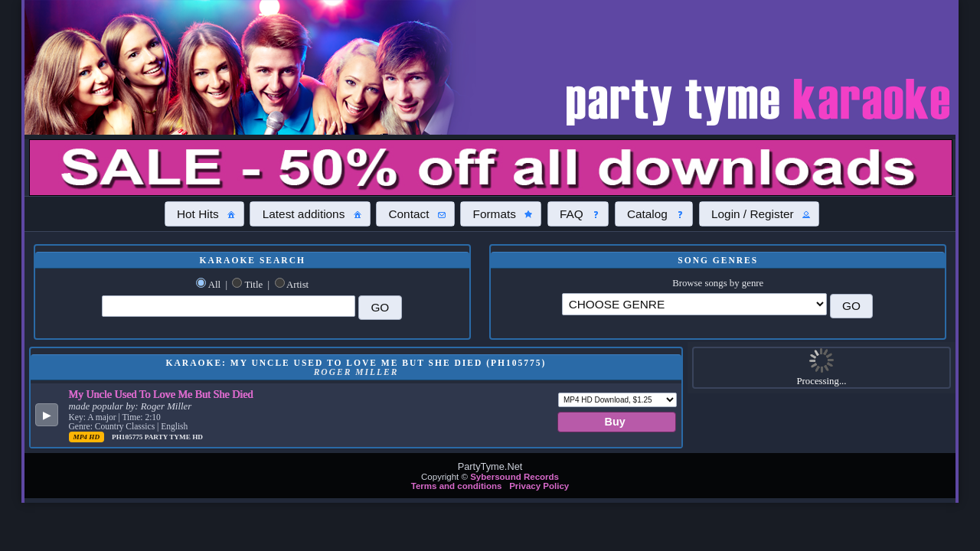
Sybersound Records (514, 477)
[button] (204, 214)
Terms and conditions (457, 486)
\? (694, 304)
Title (253, 285)
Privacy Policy (539, 486)
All (214, 285)
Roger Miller (166, 406)
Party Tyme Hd (174, 437)
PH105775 (128, 437)
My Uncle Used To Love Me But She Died (161, 394)
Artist (297, 285)
